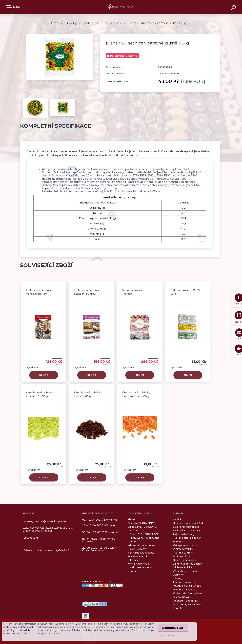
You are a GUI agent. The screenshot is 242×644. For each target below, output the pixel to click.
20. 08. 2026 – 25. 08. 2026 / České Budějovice (99, 549)
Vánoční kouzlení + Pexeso (135, 292)
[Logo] (121, 7)
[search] (234, 8)
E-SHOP (10, 7)
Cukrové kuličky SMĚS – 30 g (186, 292)
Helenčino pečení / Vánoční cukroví (39, 292)
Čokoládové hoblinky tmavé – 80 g (88, 394)
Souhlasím (167, 635)
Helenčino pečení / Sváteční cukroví (87, 292)
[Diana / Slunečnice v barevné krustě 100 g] (60, 36)
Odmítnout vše (173, 628)
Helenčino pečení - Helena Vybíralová (46, 550)
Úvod (55, 23)
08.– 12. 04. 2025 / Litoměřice (100, 520)
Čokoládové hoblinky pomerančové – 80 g (136, 394)
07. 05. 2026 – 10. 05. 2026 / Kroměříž (99, 540)
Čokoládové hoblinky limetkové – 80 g (40, 394)
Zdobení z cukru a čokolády (102, 23)
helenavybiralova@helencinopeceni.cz (46, 521)
